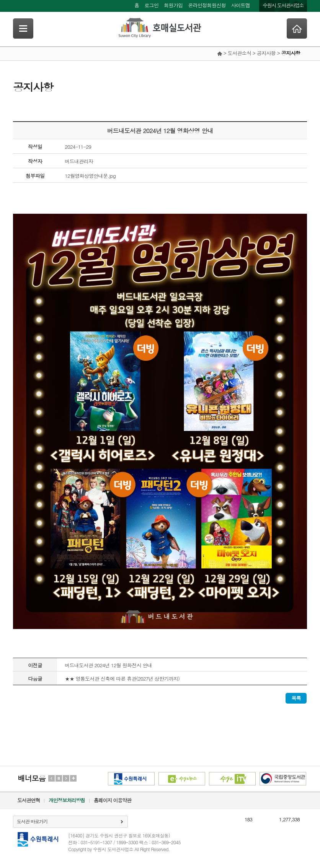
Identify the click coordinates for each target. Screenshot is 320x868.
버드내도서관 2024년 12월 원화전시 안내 (108, 665)
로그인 (151, 5)
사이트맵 (241, 5)
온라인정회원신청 (207, 5)
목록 (296, 698)
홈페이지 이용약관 (113, 800)
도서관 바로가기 (32, 821)
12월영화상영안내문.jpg (90, 176)
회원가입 (173, 5)
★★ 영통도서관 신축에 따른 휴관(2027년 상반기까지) (122, 679)
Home (297, 28)
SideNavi (23, 28)
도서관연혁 (29, 800)
